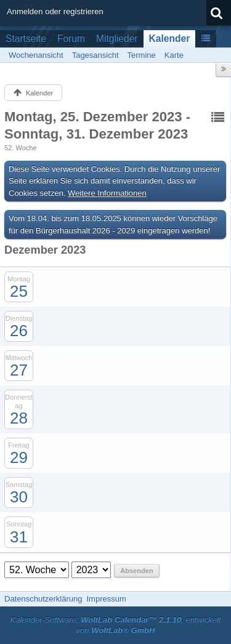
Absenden (136, 571)
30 (19, 497)
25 (19, 291)
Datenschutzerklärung (43, 599)
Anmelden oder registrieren (55, 11)
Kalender (170, 38)
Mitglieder (117, 38)
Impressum (106, 599)
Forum (71, 38)
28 (19, 418)
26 (19, 331)
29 (19, 457)
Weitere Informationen (107, 193)
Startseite (26, 38)
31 (19, 537)
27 (19, 370)
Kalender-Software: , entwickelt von (115, 625)
